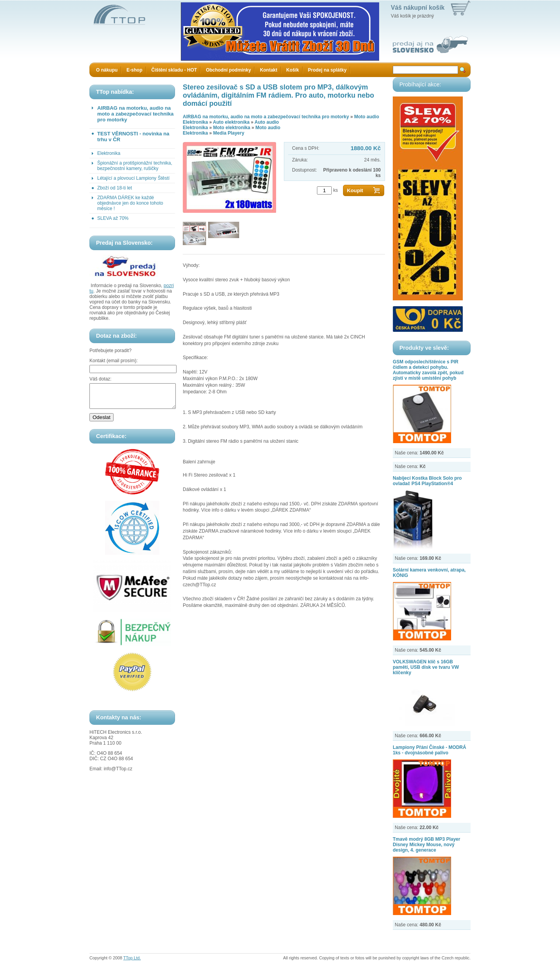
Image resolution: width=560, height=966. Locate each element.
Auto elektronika (231, 122)
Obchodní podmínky (228, 70)
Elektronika (109, 153)
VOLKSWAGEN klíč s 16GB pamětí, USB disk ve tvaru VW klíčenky (426, 667)
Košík (293, 70)
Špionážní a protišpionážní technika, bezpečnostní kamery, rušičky (135, 166)
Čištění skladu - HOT (174, 70)
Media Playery (229, 133)
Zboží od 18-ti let (115, 188)
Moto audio (367, 117)
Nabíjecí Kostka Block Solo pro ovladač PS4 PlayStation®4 (427, 481)
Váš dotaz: (101, 379)
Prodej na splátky (327, 70)
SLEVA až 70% (113, 218)
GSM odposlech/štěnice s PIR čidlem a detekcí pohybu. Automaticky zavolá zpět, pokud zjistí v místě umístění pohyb (428, 370)
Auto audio (267, 122)
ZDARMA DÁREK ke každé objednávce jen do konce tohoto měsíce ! (130, 203)
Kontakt (269, 70)
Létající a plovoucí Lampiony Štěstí (133, 178)
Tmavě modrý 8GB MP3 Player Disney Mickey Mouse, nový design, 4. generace (426, 845)
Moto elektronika (232, 128)
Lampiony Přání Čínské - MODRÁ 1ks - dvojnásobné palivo (430, 750)
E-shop (134, 70)
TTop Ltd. (132, 958)
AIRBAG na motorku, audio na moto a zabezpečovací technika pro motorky (135, 114)
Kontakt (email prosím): (114, 361)
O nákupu (107, 70)
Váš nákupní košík (418, 8)
